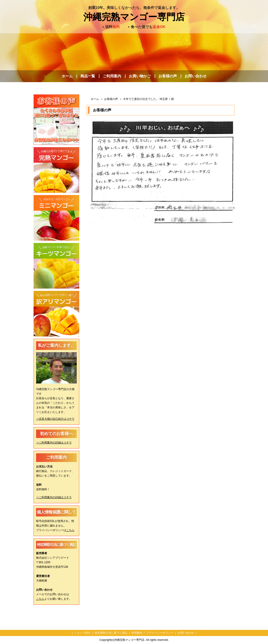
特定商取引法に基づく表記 (111, 633)
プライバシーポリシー (160, 633)
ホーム (67, 76)
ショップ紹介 (82, 633)
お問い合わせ (196, 76)
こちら (70, 530)
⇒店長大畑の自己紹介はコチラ (55, 419)
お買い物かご (140, 76)
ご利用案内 (112, 76)
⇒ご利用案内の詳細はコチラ (54, 443)
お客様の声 (168, 76)
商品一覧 (88, 76)
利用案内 (137, 633)
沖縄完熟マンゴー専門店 (134, 17)
